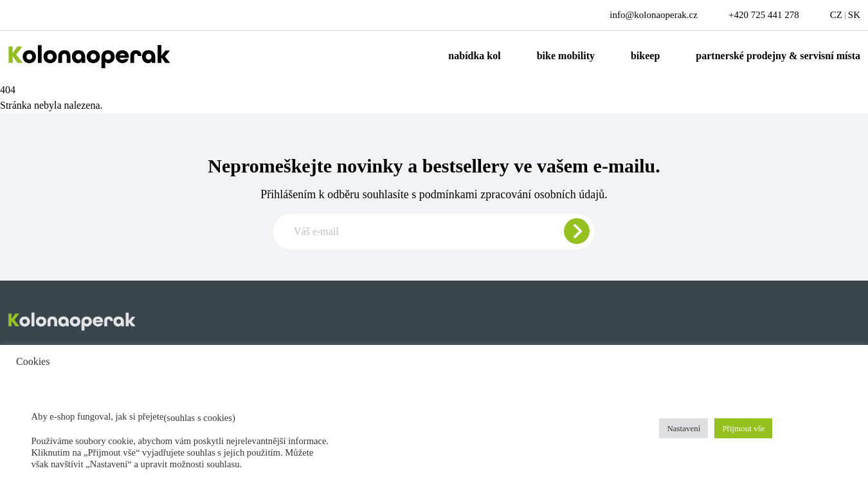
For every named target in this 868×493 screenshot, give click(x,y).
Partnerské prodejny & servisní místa (778, 56)
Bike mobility (566, 56)
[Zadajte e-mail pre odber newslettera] (434, 232)
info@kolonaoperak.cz (654, 15)
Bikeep (645, 56)
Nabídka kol (474, 56)
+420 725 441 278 (764, 15)
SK (854, 15)
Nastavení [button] (683, 428)
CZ (836, 15)
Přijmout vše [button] (743, 428)
